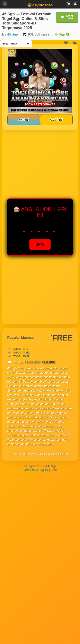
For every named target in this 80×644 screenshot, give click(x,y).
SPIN (40, 244)
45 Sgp (12, 34)
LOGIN (24, 120)
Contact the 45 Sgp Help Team (40, 470)
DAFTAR (56, 120)
